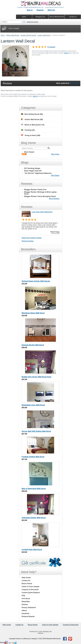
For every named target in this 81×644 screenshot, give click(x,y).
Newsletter (26, 602)
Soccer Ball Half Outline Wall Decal (36, 431)
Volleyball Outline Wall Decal (34, 518)
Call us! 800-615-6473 (57, 17)
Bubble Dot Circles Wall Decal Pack (36, 377)
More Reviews (54, 199)
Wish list (51, 10)
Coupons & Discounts (30, 590)
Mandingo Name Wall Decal (33, 313)
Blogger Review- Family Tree (35, 190)
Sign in (30, 10)
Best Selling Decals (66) (32, 114)
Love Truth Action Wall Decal (42, 212)
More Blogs (55, 175)
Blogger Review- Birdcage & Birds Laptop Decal (40, 193)
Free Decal (26, 599)
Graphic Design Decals (28, 35)
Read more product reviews (32, 238)
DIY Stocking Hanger (32, 168)
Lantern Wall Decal (44, 35)
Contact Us (26, 581)
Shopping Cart (40, 17)
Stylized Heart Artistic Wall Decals (36, 281)
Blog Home (55, 154)
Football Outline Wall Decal (33, 457)
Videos (24, 611)
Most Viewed (29, 152)
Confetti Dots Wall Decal (32, 549)
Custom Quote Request (31, 593)
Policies (25, 605)
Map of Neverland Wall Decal (34, 489)
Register (40, 10)
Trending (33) (28, 130)
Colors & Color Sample (31, 587)
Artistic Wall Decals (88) (32, 119)
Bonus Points (27, 584)
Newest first (75, 83)
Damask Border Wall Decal (33, 345)
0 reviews (51, 47)
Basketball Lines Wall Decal (33, 405)
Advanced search (33, 22)
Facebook (26, 614)
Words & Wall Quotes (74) (33, 125)
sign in (67, 53)
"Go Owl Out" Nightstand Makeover (38, 173)
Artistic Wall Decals (13, 35)
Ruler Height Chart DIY (33, 171)
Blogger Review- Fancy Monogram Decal (40, 196)
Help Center (26, 578)
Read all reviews (28, 241)
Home (3, 35)
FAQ (23, 596)
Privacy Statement (29, 608)
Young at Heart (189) (31, 135)
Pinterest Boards (28, 617)
